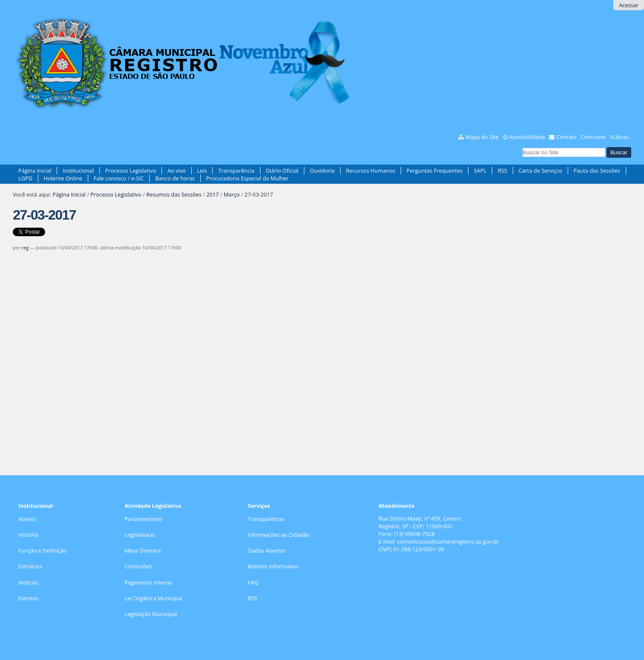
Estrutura (30, 566)
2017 (212, 194)
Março (232, 194)
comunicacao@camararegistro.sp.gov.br (448, 541)
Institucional (78, 171)
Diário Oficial (282, 171)
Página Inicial (35, 171)
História (28, 535)
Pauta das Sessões (597, 171)
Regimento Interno (148, 582)
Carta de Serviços (540, 171)
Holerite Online (63, 178)
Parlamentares (143, 519)
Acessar (629, 5)
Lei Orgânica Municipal (153, 598)
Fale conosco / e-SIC (119, 178)
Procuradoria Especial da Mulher (248, 178)
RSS (502, 171)
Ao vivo (177, 171)
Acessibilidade (527, 137)
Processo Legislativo (131, 171)
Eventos (28, 598)
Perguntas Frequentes (435, 171)
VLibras (619, 137)
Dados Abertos (266, 550)
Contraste (593, 137)
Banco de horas (175, 178)
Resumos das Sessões (174, 194)
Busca (522, 147)
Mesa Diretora (143, 550)
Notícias (29, 582)
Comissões (138, 566)
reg (25, 247)
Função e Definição (42, 550)
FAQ (253, 582)
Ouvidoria (322, 171)
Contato (566, 137)
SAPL (480, 171)
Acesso (27, 519)
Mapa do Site (482, 137)
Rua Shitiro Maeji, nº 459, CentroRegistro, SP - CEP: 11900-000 (419, 522)
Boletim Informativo (273, 566)
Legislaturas (140, 535)
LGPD (25, 178)
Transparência (236, 171)
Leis (202, 171)
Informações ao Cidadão (279, 535)
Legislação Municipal (151, 614)
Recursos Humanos (371, 171)
